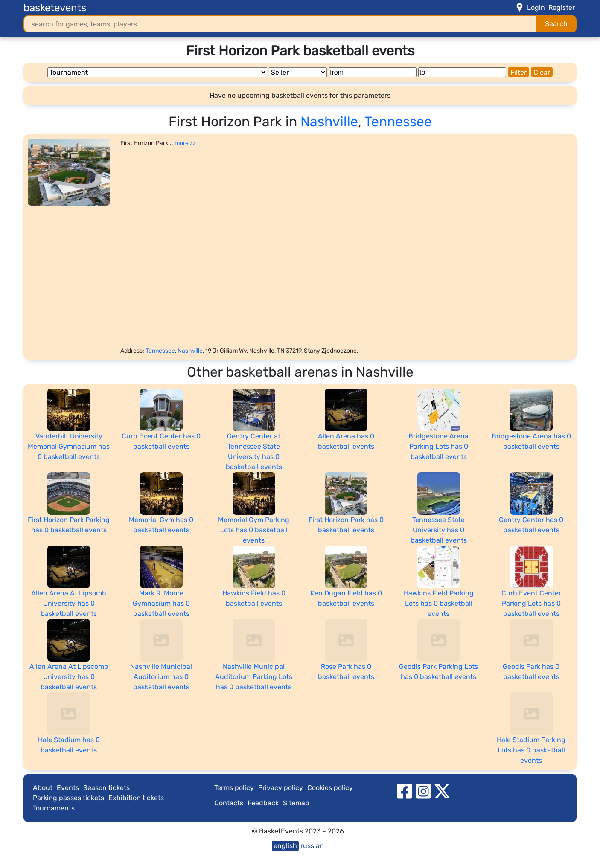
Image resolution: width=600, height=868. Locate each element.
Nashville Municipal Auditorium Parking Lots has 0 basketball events (254, 677)
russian (312, 846)
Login (536, 7)
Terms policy (234, 788)
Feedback (263, 803)
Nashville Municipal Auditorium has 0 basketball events (161, 677)
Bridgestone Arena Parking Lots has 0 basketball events (438, 446)
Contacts (229, 803)
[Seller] (298, 72)
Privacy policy (281, 788)
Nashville (329, 122)
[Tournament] (157, 72)
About (43, 788)
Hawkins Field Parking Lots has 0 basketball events (439, 603)
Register (562, 7)
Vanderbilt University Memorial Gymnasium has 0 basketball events (69, 446)
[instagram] (423, 791)
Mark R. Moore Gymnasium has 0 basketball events (161, 603)
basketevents (55, 8)
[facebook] (405, 791)
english (285, 846)
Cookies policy (330, 788)
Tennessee (398, 122)
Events (68, 788)
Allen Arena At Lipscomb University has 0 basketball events (69, 677)
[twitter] (442, 791)
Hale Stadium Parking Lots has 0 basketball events (531, 750)
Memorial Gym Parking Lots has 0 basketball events (254, 530)
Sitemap (296, 803)
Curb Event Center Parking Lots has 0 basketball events (531, 603)
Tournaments (54, 808)
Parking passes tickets (68, 798)
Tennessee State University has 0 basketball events (439, 530)
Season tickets (106, 788)
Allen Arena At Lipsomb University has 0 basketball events (69, 603)
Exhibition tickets (136, 798)
